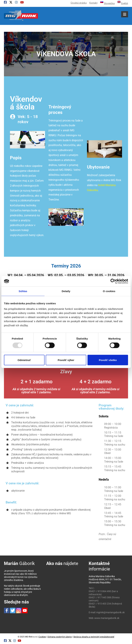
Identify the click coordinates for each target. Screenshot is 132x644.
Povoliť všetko (108, 360)
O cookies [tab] (109, 291)
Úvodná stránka (79, 3)
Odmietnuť (24, 360)
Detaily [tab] (66, 291)
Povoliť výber (66, 360)
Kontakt (93, 3)
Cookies (42, 637)
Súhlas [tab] (23, 291)
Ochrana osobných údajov (60, 637)
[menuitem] (106, 3)
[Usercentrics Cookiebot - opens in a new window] (113, 281)
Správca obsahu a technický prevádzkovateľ (94, 637)
